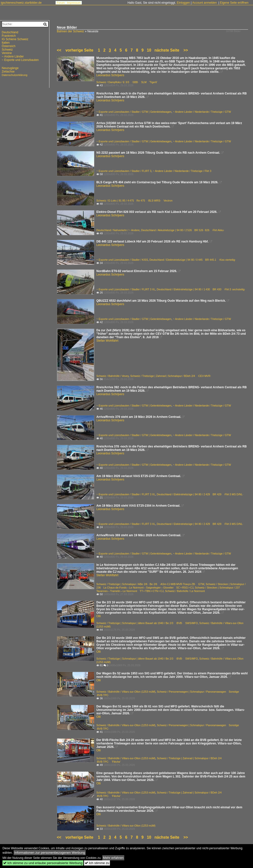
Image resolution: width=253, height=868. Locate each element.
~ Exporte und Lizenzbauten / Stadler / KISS (122, 260)
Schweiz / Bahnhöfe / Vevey (113, 376)
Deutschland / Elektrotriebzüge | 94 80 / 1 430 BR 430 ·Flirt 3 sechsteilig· (201, 289)
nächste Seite (167, 50)
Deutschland (10, 32)
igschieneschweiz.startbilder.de (21, 3)
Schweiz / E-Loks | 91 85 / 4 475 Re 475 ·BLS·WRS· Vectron (134, 201)
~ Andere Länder (13, 56)
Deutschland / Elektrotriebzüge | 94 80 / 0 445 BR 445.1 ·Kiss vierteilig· (193, 260)
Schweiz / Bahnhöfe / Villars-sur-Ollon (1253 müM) (126, 692)
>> (186, 50)
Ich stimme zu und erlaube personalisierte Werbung (43, 863)
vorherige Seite (80, 50)
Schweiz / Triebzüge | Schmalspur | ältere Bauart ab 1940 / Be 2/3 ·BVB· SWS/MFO (147, 623)
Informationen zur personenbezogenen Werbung (50, 853)
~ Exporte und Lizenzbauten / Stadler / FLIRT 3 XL (126, 289)
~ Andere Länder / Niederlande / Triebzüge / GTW (202, 112)
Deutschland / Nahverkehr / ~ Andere (118, 230)
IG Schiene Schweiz (15, 39)
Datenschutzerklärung (15, 75)
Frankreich (9, 36)
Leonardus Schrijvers (110, 75)
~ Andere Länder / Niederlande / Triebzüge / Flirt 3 (182, 171)
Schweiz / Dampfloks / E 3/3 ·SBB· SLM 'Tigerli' (127, 82)
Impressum (74, 3)
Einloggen (183, 3)
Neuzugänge (10, 68)
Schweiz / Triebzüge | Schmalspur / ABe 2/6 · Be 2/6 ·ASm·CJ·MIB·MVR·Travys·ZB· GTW (150, 584)
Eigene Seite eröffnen (234, 3)
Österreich (9, 46)
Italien (6, 43)
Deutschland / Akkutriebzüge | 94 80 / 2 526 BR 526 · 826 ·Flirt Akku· (183, 230)
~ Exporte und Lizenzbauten (20, 60)
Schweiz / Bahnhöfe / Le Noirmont (185, 591)
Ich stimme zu (97, 863)
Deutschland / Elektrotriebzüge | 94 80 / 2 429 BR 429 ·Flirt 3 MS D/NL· (200, 494)
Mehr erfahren (113, 858)
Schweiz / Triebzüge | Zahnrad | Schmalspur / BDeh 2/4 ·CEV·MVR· (171, 376)
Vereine (7, 53)
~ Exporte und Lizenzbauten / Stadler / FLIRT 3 (124, 171)
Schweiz (7, 50)
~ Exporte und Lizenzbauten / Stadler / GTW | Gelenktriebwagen (134, 112)
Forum (61, 3)
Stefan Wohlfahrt (107, 341)
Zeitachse (8, 72)
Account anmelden (204, 3)
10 (149, 50)
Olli (98, 616)
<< (59, 50)
